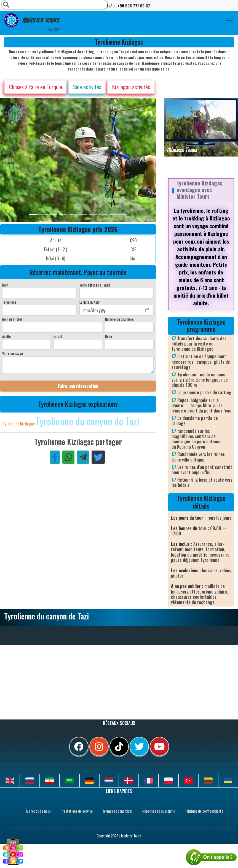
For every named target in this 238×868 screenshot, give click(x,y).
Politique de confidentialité (204, 811)
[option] (110, 160)
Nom (5, 285)
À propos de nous (38, 811)
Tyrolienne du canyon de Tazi (87, 421)
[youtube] (159, 746)
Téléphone (9, 302)
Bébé (109, 336)
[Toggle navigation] (229, 23)
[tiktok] (119, 746)
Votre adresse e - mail (95, 285)
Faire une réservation (78, 386)
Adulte (6, 336)
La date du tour (90, 302)
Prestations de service (77, 811)
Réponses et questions (159, 811)
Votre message (13, 353)
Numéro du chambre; (119, 319)
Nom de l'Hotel (12, 319)
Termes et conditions (117, 811)
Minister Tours (32, 22)
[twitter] (139, 746)
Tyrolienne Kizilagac (19, 424)
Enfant (58, 336)
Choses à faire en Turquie (36, 87)
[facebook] (79, 746)
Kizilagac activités (131, 87)
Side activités (87, 87)
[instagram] (99, 746)
